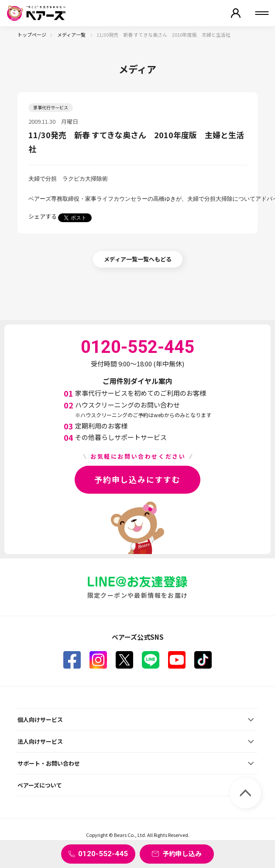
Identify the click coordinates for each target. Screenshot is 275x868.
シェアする (43, 216)
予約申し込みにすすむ (137, 479)
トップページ (32, 35)
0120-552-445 (103, 854)
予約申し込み (182, 853)
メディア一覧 (72, 35)
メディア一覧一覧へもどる (138, 259)
